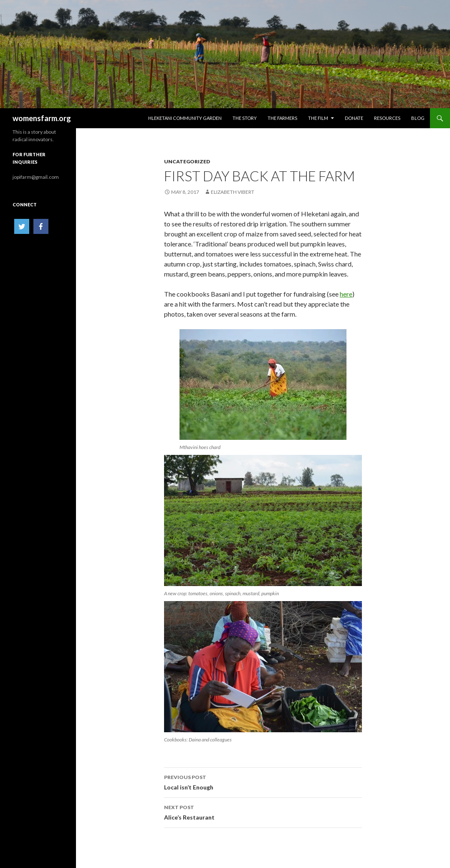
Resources (387, 118)
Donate (354, 118)
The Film (318, 118)
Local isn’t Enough (263, 782)
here (346, 294)
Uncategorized (187, 161)
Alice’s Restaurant (263, 812)
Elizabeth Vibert (233, 192)
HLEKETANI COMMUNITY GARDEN (185, 118)
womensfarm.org (42, 118)
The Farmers (282, 118)
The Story (245, 118)
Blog (418, 118)
